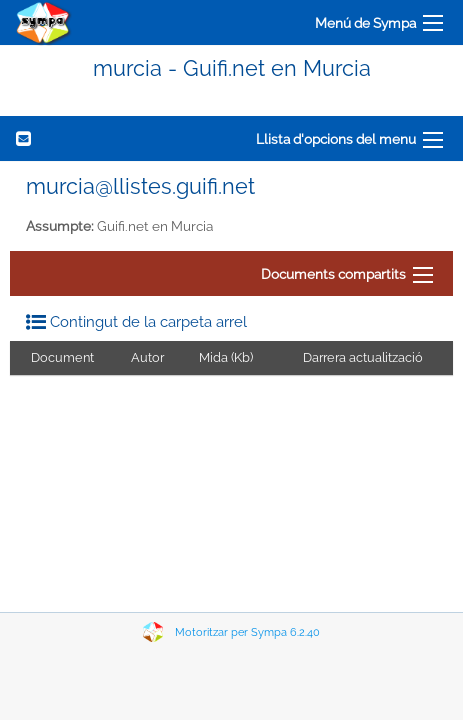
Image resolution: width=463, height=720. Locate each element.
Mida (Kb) (226, 357)
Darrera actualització (363, 357)
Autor (147, 357)
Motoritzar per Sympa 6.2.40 (247, 632)
